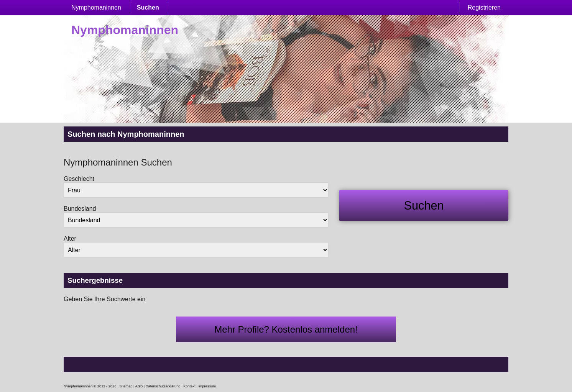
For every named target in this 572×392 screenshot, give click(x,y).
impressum (207, 386)
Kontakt (189, 386)
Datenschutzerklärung (163, 386)
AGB (139, 386)
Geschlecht (79, 179)
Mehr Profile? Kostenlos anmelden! (286, 329)
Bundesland (80, 209)
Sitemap (126, 386)
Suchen (148, 7)
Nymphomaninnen (96, 7)
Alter (70, 239)
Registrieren (484, 7)
